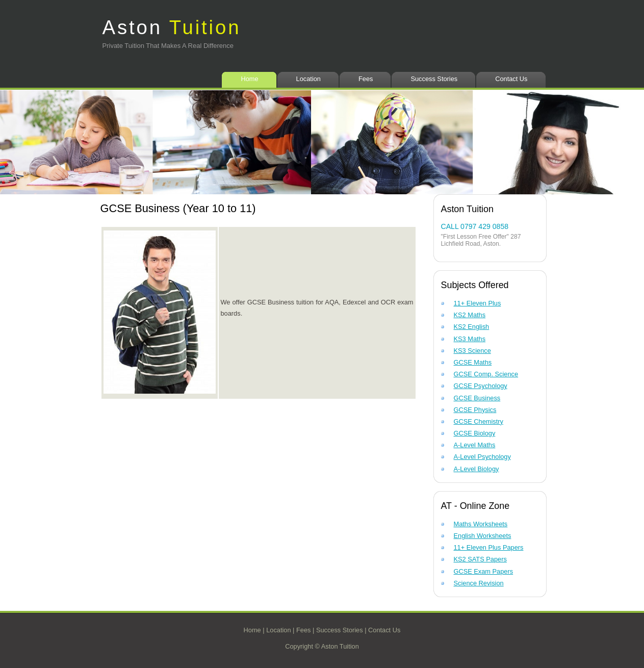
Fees (366, 79)
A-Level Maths (475, 445)
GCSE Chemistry (479, 421)
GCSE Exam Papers (484, 571)
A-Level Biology (476, 469)
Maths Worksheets (481, 524)
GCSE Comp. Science (486, 374)
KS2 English (472, 327)
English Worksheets (483, 536)
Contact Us (511, 79)
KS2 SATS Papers (480, 559)
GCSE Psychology (481, 386)
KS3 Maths (470, 339)
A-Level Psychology (482, 457)
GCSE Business (477, 398)
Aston (172, 27)
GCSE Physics (475, 410)
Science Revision (479, 583)
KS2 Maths (470, 315)
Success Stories (434, 79)
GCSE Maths (473, 362)
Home (249, 79)
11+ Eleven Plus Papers (489, 547)
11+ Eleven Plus (478, 303)
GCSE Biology (475, 433)
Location (308, 79)
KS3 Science (472, 351)
